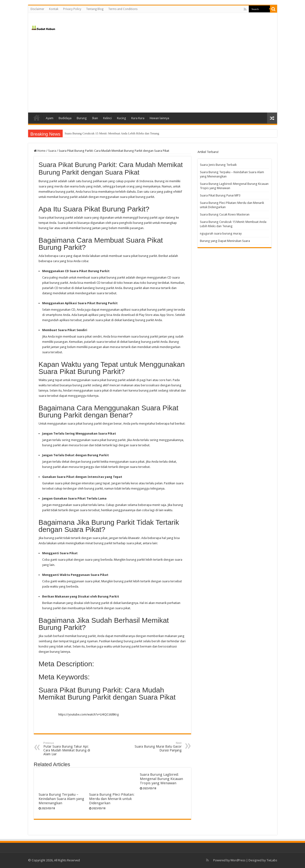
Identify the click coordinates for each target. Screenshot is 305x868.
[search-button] (274, 9)
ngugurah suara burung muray (221, 233)
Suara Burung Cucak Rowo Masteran (88, 133)
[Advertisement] (153, 72)
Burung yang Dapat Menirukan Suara (225, 241)
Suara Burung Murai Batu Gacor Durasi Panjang (157, 747)
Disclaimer (37, 9)
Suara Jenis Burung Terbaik (218, 165)
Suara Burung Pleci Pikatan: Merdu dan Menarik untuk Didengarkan (112, 799)
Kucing (122, 118)
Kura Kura (138, 118)
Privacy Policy (72, 9)
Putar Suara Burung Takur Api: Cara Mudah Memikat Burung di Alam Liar (68, 749)
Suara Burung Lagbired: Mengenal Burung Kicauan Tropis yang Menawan (161, 779)
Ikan (95, 118)
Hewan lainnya (159, 118)
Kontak (54, 9)
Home (37, 118)
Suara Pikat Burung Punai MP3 (220, 195)
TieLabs (272, 860)
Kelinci (107, 118)
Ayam (50, 118)
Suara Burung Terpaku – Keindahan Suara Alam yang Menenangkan (61, 799)
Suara (52, 151)
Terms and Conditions (123, 9)
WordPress (238, 860)
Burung (82, 118)
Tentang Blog (95, 9)
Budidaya (65, 118)
